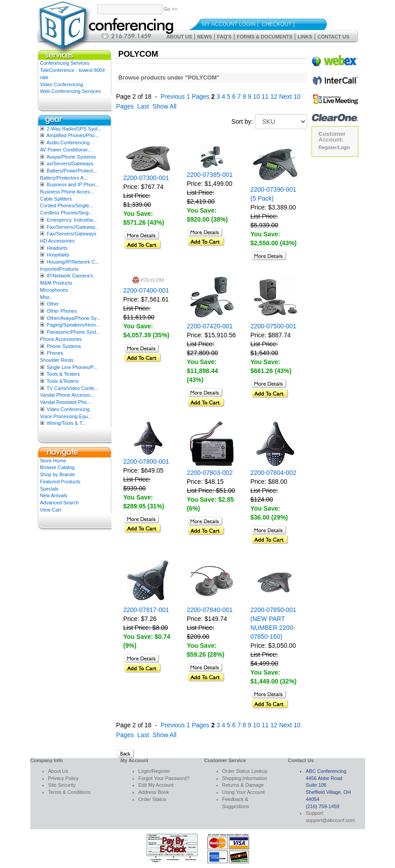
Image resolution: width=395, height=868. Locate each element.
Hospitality (58, 255)
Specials (50, 489)
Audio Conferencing (68, 143)
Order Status (152, 799)
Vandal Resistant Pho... (66, 402)
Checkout (276, 24)
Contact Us (333, 37)
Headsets (57, 248)
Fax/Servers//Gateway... (73, 227)
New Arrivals (54, 495)
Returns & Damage (243, 785)
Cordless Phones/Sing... (67, 213)
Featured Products (60, 482)
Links (305, 37)
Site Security (62, 785)
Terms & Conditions (69, 792)
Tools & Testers (63, 374)
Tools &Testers (62, 381)
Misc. (46, 297)
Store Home (53, 461)
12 (274, 96)
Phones (55, 353)
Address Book (154, 792)
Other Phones (62, 311)
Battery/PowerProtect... (72, 171)
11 (265, 96)
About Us (179, 37)
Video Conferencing (62, 84)
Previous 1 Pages (185, 96)
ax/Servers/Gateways (70, 164)
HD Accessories (58, 241)
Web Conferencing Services (71, 91)
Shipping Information (245, 778)
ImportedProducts (60, 269)
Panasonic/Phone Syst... (74, 332)
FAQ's (224, 37)
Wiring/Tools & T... (67, 423)
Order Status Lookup (245, 771)
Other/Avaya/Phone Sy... (74, 318)
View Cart (51, 510)
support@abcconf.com (330, 820)
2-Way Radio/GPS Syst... (74, 129)
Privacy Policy (63, 778)
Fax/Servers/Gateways (72, 234)
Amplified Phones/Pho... (73, 135)
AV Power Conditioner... (66, 150)
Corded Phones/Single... (67, 205)
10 (257, 96)
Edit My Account (156, 785)
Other (53, 304)
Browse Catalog (58, 467)
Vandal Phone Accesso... (67, 395)
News (205, 37)
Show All (165, 106)
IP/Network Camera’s (70, 276)
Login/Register (154, 771)
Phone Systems (64, 346)
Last (143, 106)
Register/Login (335, 147)
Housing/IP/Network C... (73, 262)
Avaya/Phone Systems (71, 157)
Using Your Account (243, 792)
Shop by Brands (58, 474)
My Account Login (229, 24)
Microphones (54, 290)
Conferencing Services (65, 63)
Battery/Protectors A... (64, 178)
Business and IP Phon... (73, 185)
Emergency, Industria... (72, 220)
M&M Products (56, 283)
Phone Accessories (61, 339)
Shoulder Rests (57, 360)
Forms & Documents (264, 37)
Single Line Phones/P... (72, 367)
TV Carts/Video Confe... (72, 388)
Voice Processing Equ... (66, 416)
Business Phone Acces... (67, 192)
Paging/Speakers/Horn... (74, 325)
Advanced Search (60, 503)
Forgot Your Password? (164, 778)
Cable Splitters (56, 199)
